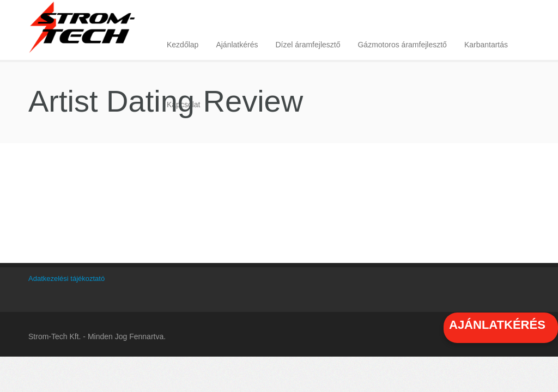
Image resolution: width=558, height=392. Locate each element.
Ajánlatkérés (237, 45)
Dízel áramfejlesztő (308, 45)
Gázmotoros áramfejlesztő (402, 45)
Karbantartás (486, 45)
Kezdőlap (183, 45)
